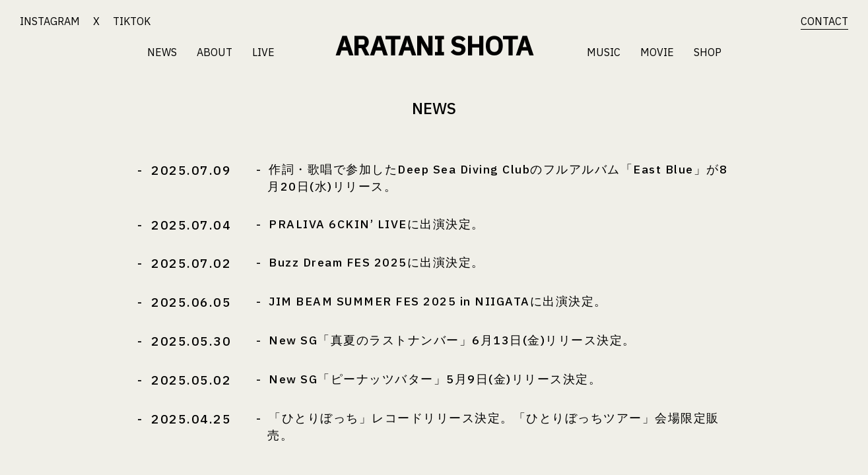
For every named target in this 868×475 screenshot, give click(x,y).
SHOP (708, 52)
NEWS (162, 52)
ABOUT (215, 52)
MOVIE (657, 52)
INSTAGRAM (50, 21)
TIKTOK (132, 21)
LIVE (263, 52)
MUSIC (604, 52)
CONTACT (824, 21)
